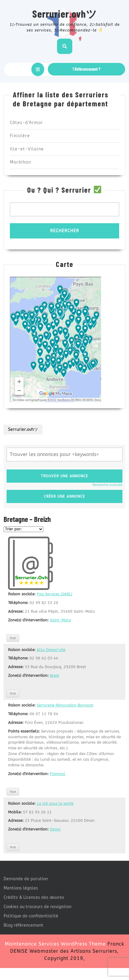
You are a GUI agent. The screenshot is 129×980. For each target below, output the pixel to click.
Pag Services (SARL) (54, 594)
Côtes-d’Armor (26, 123)
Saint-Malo (60, 620)
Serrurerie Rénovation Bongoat (65, 705)
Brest (54, 675)
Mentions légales (21, 888)
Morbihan (20, 162)
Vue (13, 638)
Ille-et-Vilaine (27, 149)
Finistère (20, 136)
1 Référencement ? (86, 69)
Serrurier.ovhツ (65, 13)
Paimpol (58, 774)
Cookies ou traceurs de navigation (37, 907)
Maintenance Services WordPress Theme (55, 944)
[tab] (38, 69)
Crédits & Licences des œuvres (34, 897)
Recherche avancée (107, 485)
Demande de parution (26, 879)
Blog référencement (23, 925)
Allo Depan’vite (51, 650)
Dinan (55, 829)
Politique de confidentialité (31, 916)
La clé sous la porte (55, 803)
